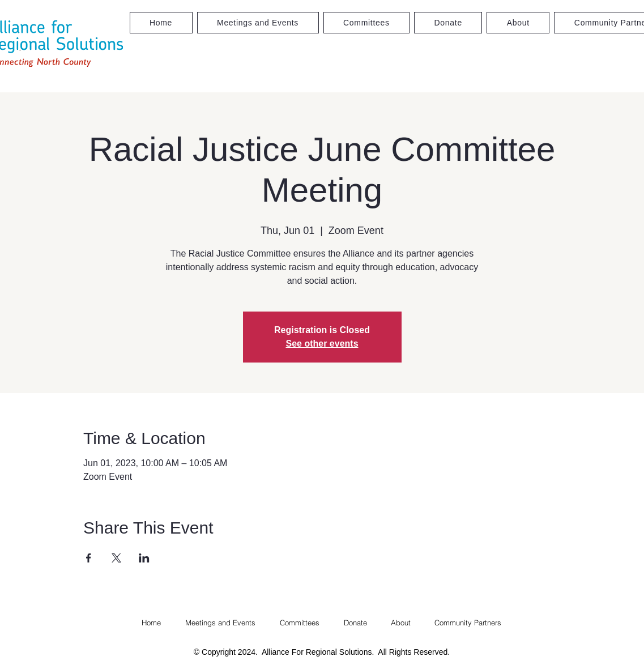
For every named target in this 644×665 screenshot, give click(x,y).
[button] (367, 23)
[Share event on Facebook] (89, 558)
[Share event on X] (116, 558)
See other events (322, 344)
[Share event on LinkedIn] (144, 558)
